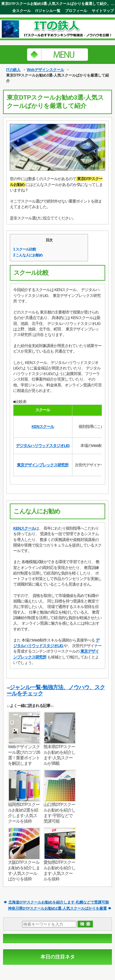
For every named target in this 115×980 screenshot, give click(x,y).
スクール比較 (25, 249)
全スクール (21, 11)
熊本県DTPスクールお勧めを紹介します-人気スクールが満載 (59, 755)
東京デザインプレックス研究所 (43, 465)
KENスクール (43, 427)
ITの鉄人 (13, 70)
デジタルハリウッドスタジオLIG (43, 446)
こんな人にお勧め (28, 255)
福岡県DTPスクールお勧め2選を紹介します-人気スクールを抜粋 (24, 813)
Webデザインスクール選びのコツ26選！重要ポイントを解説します (24, 755)
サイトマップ (103, 11)
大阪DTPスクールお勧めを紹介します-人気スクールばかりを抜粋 (24, 871)
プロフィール (76, 11)
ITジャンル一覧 (48, 11)
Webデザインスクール (45, 70)
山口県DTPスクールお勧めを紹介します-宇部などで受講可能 (59, 813)
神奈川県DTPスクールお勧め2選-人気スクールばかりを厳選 (57, 908)
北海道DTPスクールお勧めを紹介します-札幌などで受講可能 (58, 902)
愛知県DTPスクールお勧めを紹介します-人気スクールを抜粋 (59, 871)
